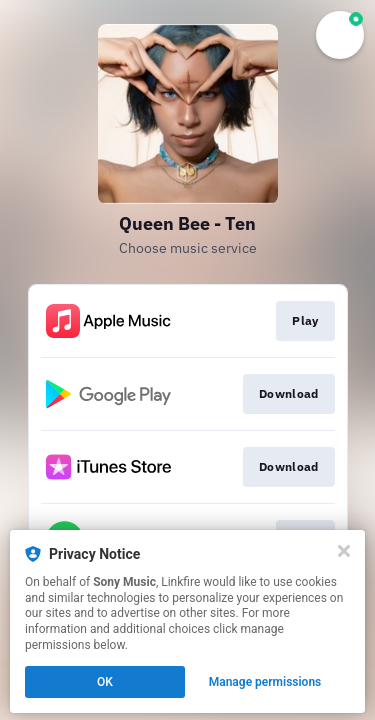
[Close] (344, 551)
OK (105, 682)
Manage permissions (265, 682)
